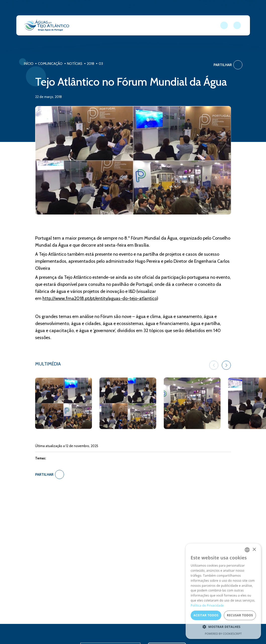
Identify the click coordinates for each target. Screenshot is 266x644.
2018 (91, 64)
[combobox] (247, 550)
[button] (226, 365)
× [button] (254, 550)
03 (101, 64)
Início (29, 64)
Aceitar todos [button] (206, 615)
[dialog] (223, 591)
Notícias (75, 64)
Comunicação (50, 64)
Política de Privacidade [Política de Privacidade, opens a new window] (207, 605)
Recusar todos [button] (240, 615)
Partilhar (228, 65)
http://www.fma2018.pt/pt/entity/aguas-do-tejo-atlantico (100, 298)
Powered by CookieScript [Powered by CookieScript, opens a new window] (223, 634)
